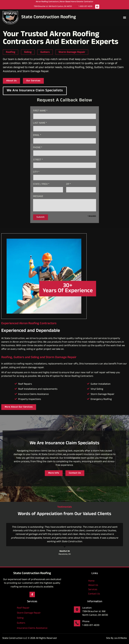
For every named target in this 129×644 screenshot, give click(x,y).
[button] (124, 18)
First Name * (40, 111)
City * (36, 172)
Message (38, 197)
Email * (37, 135)
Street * (38, 160)
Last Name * (40, 123)
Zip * (68, 184)
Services (95, 590)
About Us (93, 585)
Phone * (38, 148)
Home (91, 581)
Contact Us (94, 594)
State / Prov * (41, 184)
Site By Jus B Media (116, 638)
